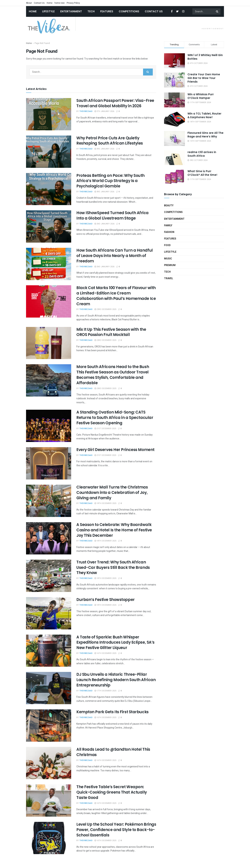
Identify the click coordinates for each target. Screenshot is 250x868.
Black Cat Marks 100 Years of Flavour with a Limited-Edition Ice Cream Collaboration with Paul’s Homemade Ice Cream (116, 296)
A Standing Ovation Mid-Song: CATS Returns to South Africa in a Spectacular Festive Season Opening (115, 418)
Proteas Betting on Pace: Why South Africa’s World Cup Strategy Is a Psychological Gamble (111, 181)
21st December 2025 (105, 429)
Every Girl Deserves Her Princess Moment (115, 450)
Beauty (169, 206)
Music (168, 259)
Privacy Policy (73, 3)
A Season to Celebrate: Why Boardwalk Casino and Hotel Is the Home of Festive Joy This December (114, 530)
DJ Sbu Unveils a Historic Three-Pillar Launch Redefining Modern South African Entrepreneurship (116, 680)
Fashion (169, 232)
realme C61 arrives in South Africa (202, 154)
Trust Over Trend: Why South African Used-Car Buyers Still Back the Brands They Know (113, 568)
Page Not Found (42, 43)
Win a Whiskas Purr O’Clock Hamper (201, 96)
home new (60, 3)
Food (167, 245)
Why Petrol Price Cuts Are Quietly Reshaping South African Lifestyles (110, 141)
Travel (169, 278)
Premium (170, 265)
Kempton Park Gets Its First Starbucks (112, 712)
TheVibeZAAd (86, 111)
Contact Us (39, 3)
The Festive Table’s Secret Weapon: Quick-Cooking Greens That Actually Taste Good (112, 792)
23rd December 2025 (105, 309)
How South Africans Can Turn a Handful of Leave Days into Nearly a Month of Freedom (115, 256)
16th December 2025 (105, 653)
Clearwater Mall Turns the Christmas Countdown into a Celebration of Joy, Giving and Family (112, 493)
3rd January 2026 (104, 149)
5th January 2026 (104, 111)
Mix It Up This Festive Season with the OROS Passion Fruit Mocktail (111, 332)
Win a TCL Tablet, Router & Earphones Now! (204, 115)
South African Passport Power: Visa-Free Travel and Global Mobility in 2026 (115, 103)
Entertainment (71, 11)
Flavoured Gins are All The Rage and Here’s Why (205, 135)
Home (50, 3)
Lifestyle (48, 11)
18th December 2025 (105, 503)
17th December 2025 (105, 691)
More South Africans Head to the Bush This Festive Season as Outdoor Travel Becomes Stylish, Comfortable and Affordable (113, 375)
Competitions (129, 11)
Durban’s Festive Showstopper (106, 600)
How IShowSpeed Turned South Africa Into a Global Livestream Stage (112, 216)
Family (168, 226)
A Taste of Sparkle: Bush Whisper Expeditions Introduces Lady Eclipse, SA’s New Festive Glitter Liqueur (115, 642)
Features (107, 11)
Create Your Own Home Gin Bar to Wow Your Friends (204, 78)
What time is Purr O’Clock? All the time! (202, 173)
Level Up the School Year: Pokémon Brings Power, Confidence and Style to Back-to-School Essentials (116, 830)
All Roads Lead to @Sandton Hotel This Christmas (113, 752)
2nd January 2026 (104, 224)
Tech (91, 11)
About (29, 3)
